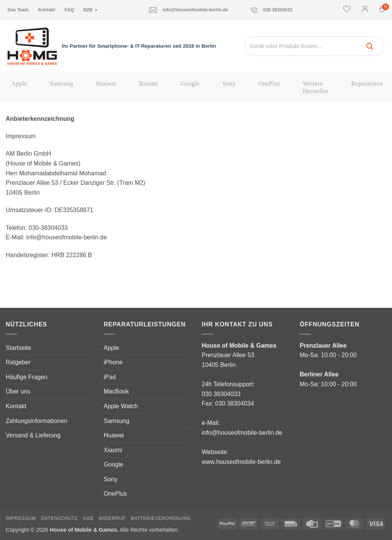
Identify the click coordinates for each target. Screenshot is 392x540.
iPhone (113, 362)
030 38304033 (271, 10)
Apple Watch (121, 406)
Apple (19, 83)
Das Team (18, 10)
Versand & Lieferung (33, 435)
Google (190, 83)
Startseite (19, 348)
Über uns (18, 391)
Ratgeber (18, 362)
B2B (91, 10)
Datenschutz (59, 518)
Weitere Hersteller (315, 87)
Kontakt (47, 10)
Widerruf (112, 518)
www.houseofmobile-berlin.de (241, 462)
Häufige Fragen (27, 377)
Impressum (21, 518)
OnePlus (269, 83)
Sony (229, 83)
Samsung (62, 83)
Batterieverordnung (161, 518)
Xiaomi (148, 83)
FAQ (69, 10)
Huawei (106, 83)
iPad (110, 377)
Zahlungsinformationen (37, 421)
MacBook (116, 391)
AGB (88, 518)
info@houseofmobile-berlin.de (189, 10)
